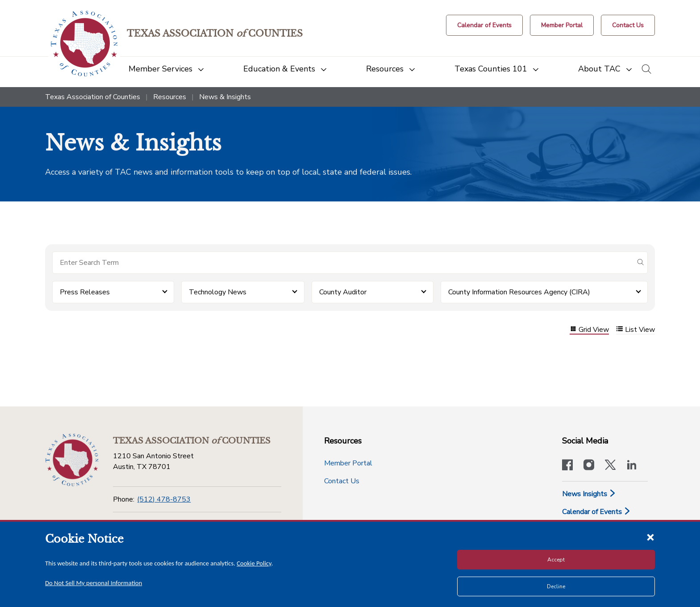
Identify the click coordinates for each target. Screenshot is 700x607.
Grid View (589, 330)
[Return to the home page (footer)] (72, 460)
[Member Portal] (562, 25)
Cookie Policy (254, 563)
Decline (556, 586)
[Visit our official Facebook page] (567, 466)
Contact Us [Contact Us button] (342, 481)
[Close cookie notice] (650, 537)
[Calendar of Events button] (484, 25)
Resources (170, 97)
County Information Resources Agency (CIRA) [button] (519, 292)
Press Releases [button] (85, 292)
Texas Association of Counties (93, 97)
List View (635, 330)
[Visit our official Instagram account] (589, 466)
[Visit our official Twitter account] (610, 466)
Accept (556, 560)
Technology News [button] (218, 292)
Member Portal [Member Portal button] (348, 463)
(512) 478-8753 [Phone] (164, 499)
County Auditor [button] (343, 292)
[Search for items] (343, 263)
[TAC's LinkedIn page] (632, 466)
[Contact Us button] (628, 25)
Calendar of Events (596, 512)
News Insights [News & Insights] (589, 494)
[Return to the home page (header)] (84, 44)
